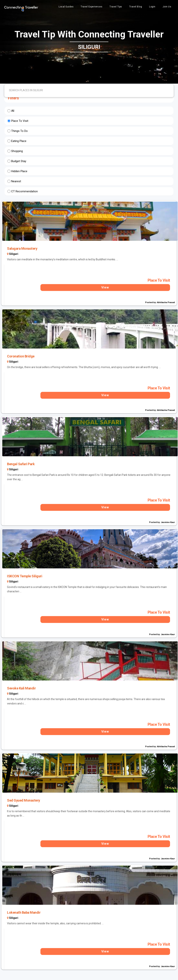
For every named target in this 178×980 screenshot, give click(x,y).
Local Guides (66, 7)
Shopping (17, 151)
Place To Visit (20, 121)
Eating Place (19, 141)
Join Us (167, 7)
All (13, 111)
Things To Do (19, 131)
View (105, 287)
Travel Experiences (91, 7)
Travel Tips (116, 7)
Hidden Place (19, 171)
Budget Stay (19, 161)
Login (152, 7)
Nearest (16, 181)
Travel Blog (136, 7)
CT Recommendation (24, 191)
